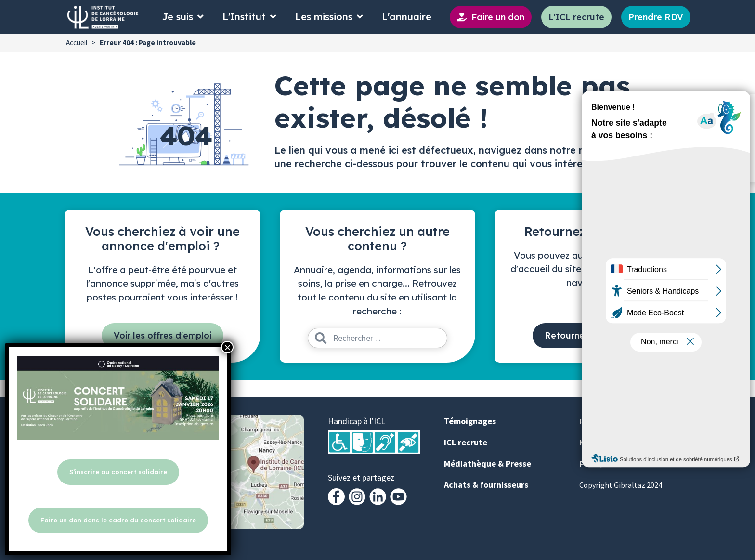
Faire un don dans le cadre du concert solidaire (118, 520)
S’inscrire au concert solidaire (118, 472)
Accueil (77, 43)
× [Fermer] (227, 347)
